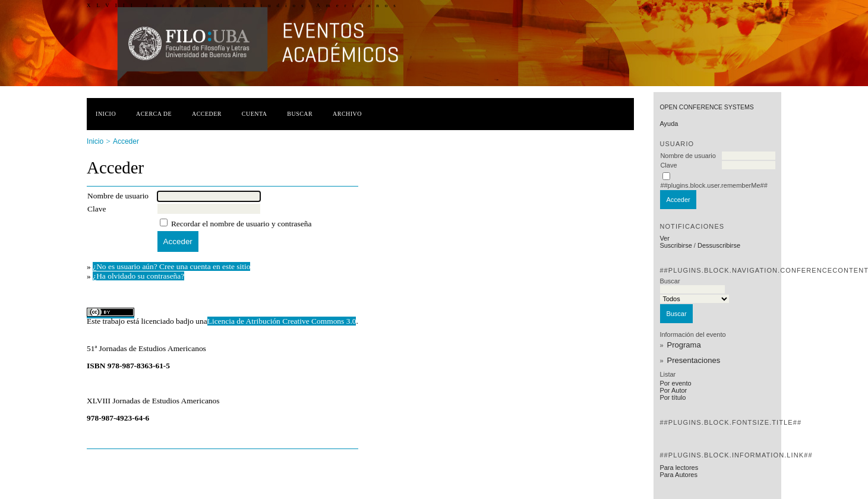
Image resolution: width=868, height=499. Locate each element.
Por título (673, 397)
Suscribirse (676, 245)
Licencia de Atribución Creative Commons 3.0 (282, 321)
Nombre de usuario (688, 156)
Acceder (207, 114)
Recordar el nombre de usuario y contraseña (242, 224)
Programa (684, 345)
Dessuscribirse (719, 245)
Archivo (347, 114)
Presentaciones (694, 360)
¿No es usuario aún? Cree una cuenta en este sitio (171, 266)
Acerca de (154, 114)
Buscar (300, 114)
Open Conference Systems (706, 107)
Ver (665, 238)
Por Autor (673, 390)
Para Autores (678, 475)
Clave (668, 165)
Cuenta (255, 114)
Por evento (675, 383)
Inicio (106, 114)
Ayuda (669, 124)
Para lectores (679, 468)
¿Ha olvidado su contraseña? (138, 276)
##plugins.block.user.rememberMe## (714, 185)
